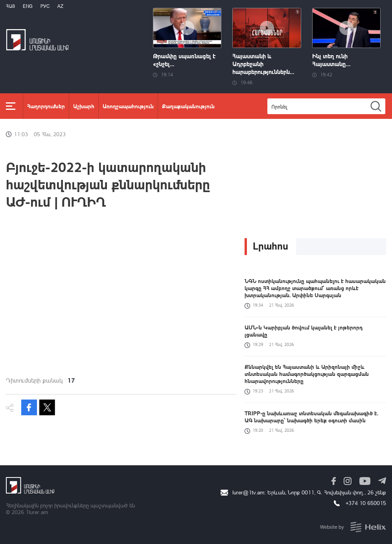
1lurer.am (37, 512)
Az (60, 6)
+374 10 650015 (366, 503)
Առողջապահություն (128, 106)
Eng (28, 6)
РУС (45, 6)
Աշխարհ (84, 106)
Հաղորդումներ (46, 106)
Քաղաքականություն (188, 106)
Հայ (10, 6)
